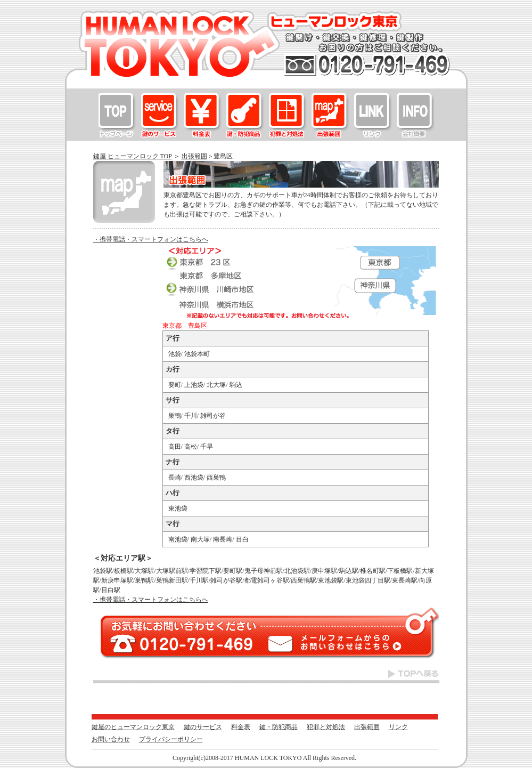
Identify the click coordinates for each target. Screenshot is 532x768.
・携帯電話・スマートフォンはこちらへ (151, 239)
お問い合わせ (416, 115)
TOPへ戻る (266, 676)
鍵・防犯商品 (245, 115)
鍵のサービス (160, 115)
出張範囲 (331, 115)
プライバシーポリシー (171, 739)
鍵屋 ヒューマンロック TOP (133, 156)
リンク (373, 115)
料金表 (203, 115)
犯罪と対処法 (288, 115)
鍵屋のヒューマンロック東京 (118, 115)
